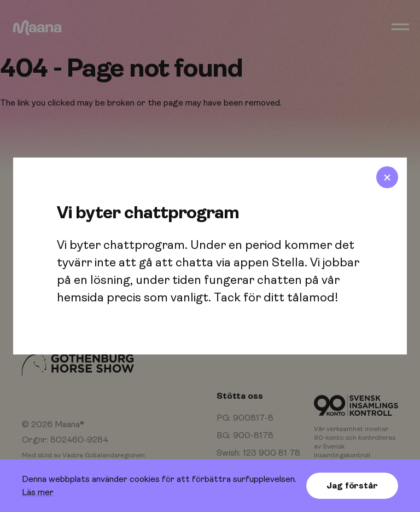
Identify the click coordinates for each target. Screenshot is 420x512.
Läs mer (38, 492)
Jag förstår (352, 486)
